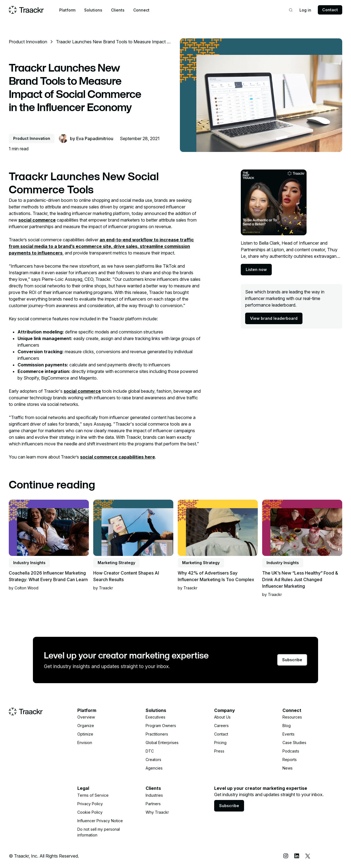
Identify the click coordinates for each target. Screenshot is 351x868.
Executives (155, 717)
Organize (86, 726)
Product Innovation (28, 42)
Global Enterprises (162, 743)
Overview (86, 717)
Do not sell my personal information (99, 832)
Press (219, 751)
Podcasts (291, 751)
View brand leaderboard (274, 318)
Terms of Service (93, 795)
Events (288, 734)
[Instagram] (286, 856)
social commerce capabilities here (118, 457)
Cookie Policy (90, 812)
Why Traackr (157, 812)
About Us (222, 717)
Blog (287, 726)
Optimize (85, 734)
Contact (330, 10)
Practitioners (157, 734)
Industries (154, 795)
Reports (290, 760)
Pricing (220, 743)
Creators (153, 760)
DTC (150, 751)
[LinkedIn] (297, 856)
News (288, 768)
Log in (305, 10)
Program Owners (161, 726)
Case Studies (294, 743)
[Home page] (26, 10)
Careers (221, 726)
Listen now (256, 269)
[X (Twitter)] (308, 856)
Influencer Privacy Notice (100, 821)
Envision (85, 743)
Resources (292, 717)
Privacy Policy (90, 804)
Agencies (154, 768)
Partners (153, 804)
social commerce (37, 220)
